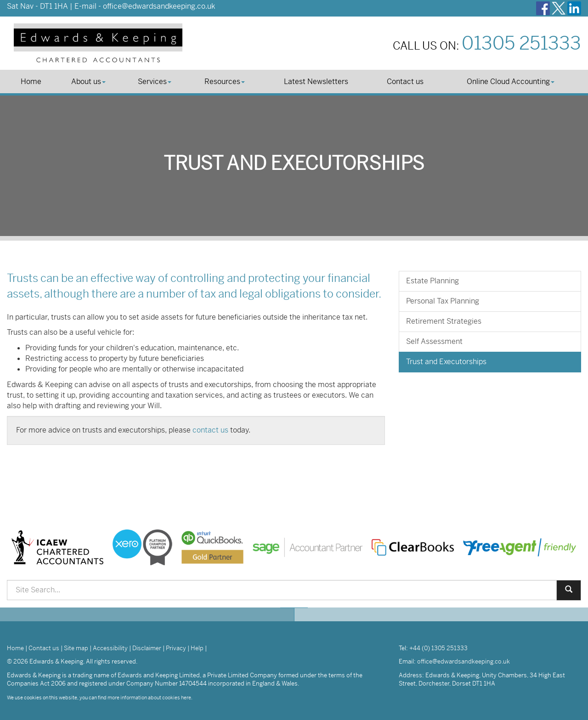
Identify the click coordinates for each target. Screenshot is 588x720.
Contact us (405, 82)
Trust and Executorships (446, 362)
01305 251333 (521, 43)
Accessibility (110, 648)
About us (88, 82)
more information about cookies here (149, 697)
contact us (210, 430)
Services (155, 82)
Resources (225, 82)
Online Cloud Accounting (511, 82)
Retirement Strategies (444, 321)
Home (31, 82)
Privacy (176, 648)
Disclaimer (147, 648)
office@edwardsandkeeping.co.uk (159, 6)
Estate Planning (433, 281)
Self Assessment (434, 341)
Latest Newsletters (316, 82)
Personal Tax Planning (443, 301)
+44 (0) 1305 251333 (438, 648)
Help (197, 648)
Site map (76, 648)
